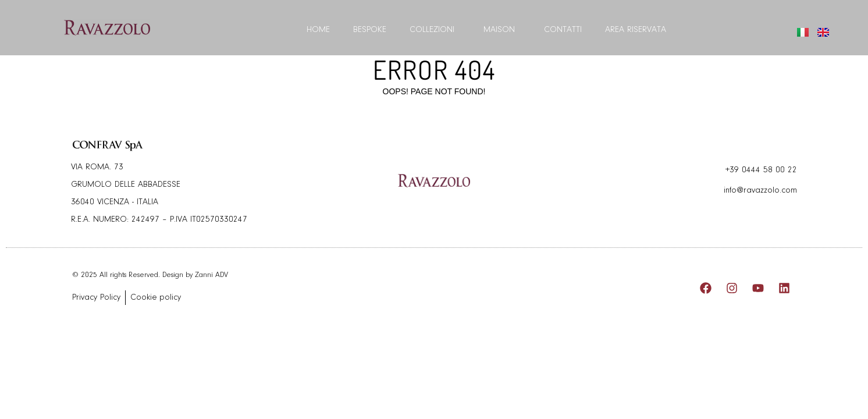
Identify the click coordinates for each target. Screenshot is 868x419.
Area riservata (636, 30)
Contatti (563, 30)
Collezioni (435, 30)
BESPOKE (370, 30)
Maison (502, 30)
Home (318, 30)
